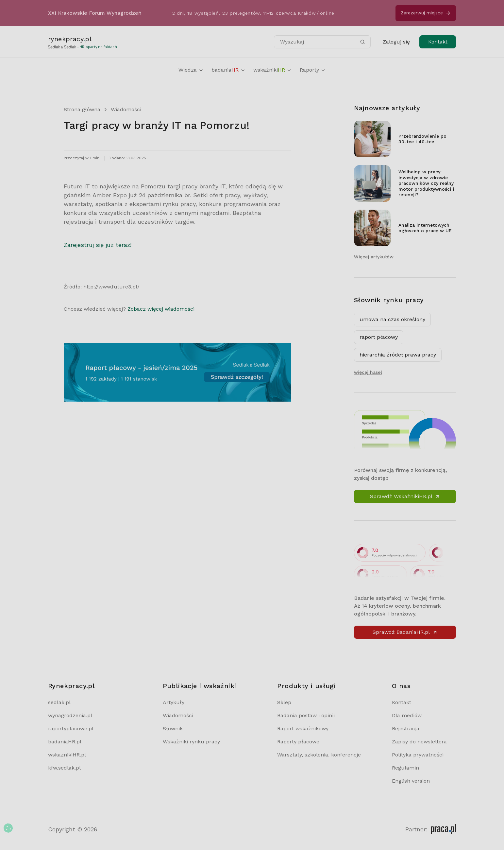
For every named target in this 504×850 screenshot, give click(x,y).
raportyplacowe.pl (71, 729)
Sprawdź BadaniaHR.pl (405, 632)
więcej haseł (368, 372)
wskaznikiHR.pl (67, 755)
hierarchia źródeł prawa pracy (398, 355)
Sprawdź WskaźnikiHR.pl (405, 496)
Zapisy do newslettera (419, 742)
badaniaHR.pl (65, 742)
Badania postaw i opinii (306, 715)
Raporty (313, 70)
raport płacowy (379, 337)
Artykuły (174, 702)
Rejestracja (406, 729)
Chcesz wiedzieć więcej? (129, 309)
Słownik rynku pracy (389, 300)
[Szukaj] (362, 42)
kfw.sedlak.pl (64, 768)
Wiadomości (126, 109)
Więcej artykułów (374, 257)
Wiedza (191, 70)
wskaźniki (273, 70)
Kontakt (438, 42)
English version (411, 781)
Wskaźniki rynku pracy (191, 742)
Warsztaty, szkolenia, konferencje (319, 755)
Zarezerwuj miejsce (426, 13)
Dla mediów (407, 715)
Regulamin (405, 768)
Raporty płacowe (298, 742)
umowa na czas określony (392, 319)
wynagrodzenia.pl (70, 715)
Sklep (284, 702)
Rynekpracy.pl (71, 686)
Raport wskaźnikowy (303, 729)
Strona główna (82, 109)
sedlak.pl (59, 702)
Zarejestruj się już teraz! (98, 245)
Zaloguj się (396, 42)
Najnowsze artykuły (387, 108)
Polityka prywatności (418, 755)
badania (228, 70)
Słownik (173, 729)
